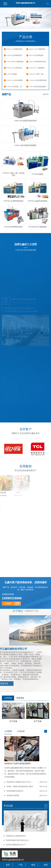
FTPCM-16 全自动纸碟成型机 (16, 80)
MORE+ (46, 94)
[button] (23, 27)
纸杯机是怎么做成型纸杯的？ (16, 836)
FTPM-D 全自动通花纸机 (38, 80)
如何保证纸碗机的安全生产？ (16, 844)
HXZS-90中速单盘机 (36, 55)
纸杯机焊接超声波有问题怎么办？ (18, 840)
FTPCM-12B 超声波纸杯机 (16, 68)
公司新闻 (8, 731)
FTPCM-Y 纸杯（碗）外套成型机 (38, 74)
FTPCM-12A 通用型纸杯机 (38, 68)
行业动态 (21, 731)
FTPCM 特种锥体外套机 (37, 62)
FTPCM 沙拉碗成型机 (14, 55)
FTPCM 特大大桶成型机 (15, 62)
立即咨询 (8, 620)
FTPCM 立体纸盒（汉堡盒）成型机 (16, 87)
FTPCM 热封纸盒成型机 (37, 87)
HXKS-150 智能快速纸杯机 (16, 49)
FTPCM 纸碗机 (12, 74)
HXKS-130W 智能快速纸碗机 (38, 49)
